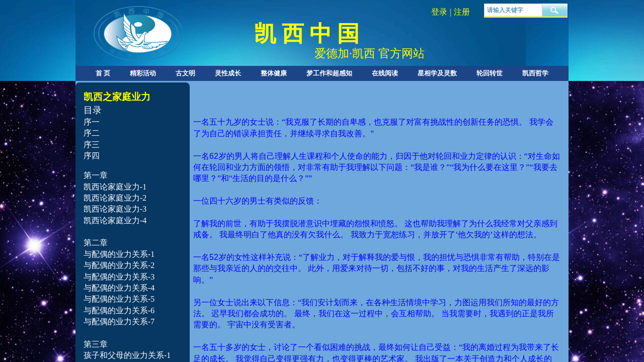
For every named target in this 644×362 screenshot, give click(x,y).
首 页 (103, 73)
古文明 (185, 73)
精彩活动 (143, 73)
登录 (439, 12)
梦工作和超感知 (329, 73)
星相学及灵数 (437, 73)
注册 (462, 12)
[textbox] (513, 10)
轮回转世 (490, 73)
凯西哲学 (535, 73)
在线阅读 (385, 73)
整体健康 (274, 73)
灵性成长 (228, 73)
